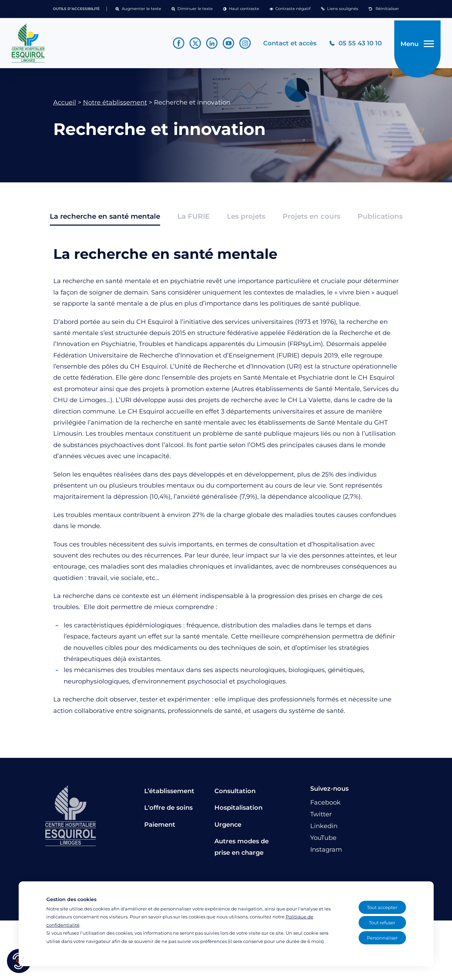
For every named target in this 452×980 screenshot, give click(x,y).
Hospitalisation (238, 810)
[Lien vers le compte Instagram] (242, 44)
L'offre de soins (168, 810)
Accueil (65, 105)
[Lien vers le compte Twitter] (192, 44)
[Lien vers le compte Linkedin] (209, 44)
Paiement (160, 827)
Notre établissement (115, 105)
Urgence (228, 827)
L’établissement (169, 793)
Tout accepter (382, 907)
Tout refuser (382, 923)
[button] (138, 9)
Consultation (235, 793)
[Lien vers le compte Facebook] (176, 44)
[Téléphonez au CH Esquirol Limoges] (352, 44)
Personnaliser (382, 938)
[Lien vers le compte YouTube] (225, 44)
